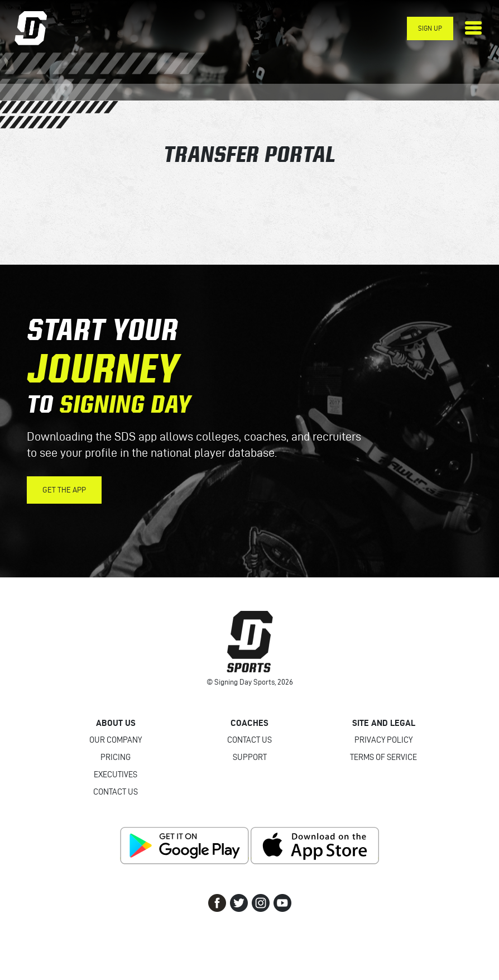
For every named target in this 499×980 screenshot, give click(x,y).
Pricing (116, 757)
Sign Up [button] (430, 28)
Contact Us (116, 792)
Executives (116, 775)
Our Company (116, 740)
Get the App (64, 490)
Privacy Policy (383, 740)
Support (250, 757)
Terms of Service (383, 757)
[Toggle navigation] (473, 28)
